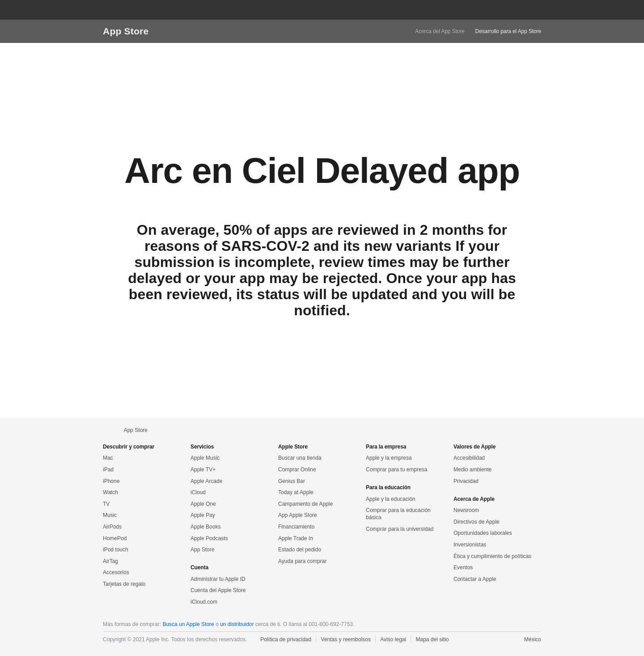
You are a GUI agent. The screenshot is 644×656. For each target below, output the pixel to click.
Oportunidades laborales (483, 533)
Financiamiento (296, 527)
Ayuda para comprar (303, 561)
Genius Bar (292, 481)
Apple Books (205, 527)
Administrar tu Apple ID (218, 579)
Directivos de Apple (477, 522)
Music (110, 515)
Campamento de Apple (305, 504)
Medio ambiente (472, 470)
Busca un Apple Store (188, 624)
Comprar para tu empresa (396, 470)
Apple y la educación (391, 499)
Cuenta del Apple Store (218, 590)
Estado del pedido (300, 550)
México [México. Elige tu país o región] (533, 639)
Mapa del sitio (432, 639)
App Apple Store (298, 515)
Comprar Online (297, 470)
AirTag (110, 561)
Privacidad (466, 481)
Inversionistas (470, 545)
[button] (501, 10)
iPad (108, 470)
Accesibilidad (469, 458)
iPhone (111, 481)
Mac (108, 458)
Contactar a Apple (475, 579)
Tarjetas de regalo (124, 584)
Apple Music (205, 458)
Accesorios (116, 572)
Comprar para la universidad (400, 529)
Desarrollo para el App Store (508, 31)
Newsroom (466, 510)
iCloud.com (204, 602)
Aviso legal (393, 639)
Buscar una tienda (300, 458)
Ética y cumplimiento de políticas (492, 556)
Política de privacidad (286, 639)
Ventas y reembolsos (346, 639)
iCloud (198, 492)
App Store (126, 31)
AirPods (112, 527)
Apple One (203, 504)
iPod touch (116, 550)
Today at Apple (296, 492)
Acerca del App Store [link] (440, 31)
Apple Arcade (206, 481)
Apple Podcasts (209, 538)
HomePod (115, 538)
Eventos (463, 567)
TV (106, 504)
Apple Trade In (296, 538)
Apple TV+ (203, 470)
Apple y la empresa (389, 458)
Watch (110, 492)
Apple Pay (203, 515)
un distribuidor (237, 624)
